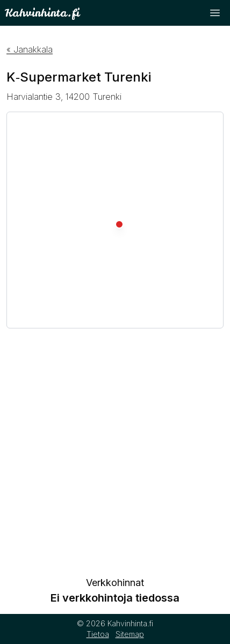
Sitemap (130, 634)
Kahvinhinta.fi (42, 13)
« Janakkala (30, 49)
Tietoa (98, 634)
